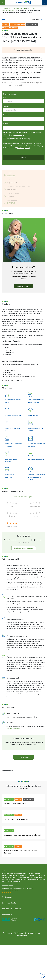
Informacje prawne (7, 885)
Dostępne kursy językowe (24, 548)
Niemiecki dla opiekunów (11, 909)
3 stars (7, 892)
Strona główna (6, 8)
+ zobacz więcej (20, 135)
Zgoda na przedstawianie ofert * (17, 139)
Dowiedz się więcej (24, 148)
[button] (42, 975)
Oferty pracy (31, 8)
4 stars (5, 892)
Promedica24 (7, 915)
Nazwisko (7, 106)
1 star (11, 892)
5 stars (3, 892)
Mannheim (11, 176)
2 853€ (11, 203)
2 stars (9, 892)
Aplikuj (23, 157)
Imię (5, 97)
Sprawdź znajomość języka (24, 497)
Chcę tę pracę (23, 757)
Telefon (6, 115)
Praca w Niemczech (8, 10)
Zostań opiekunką (9, 903)
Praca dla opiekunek (19, 8)
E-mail (6, 124)
